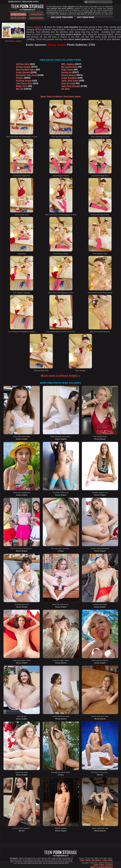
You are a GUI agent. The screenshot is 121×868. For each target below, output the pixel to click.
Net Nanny (96, 860)
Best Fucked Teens (26, 70)
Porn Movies (36, 14)
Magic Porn (22, 86)
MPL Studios (68, 64)
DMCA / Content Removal (102, 867)
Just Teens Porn (24, 83)
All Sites (66, 89)
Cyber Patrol (85, 860)
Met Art (20, 89)
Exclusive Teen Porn (27, 75)
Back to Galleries (55, 96)
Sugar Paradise (69, 78)
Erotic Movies (36, 18)
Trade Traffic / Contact (103, 865)
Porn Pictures (18, 14)
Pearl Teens (67, 70)
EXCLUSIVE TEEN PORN (62, 17)
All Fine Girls (23, 64)
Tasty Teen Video (70, 81)
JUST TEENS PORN (86, 17)
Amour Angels (23, 67)
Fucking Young (24, 81)
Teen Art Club (68, 83)
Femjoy (20, 78)
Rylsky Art (67, 72)
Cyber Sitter (107, 860)
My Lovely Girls (69, 67)
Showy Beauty (69, 75)
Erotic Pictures (18, 18)
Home (43, 96)
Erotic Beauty (23, 72)
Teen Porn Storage (71, 86)
